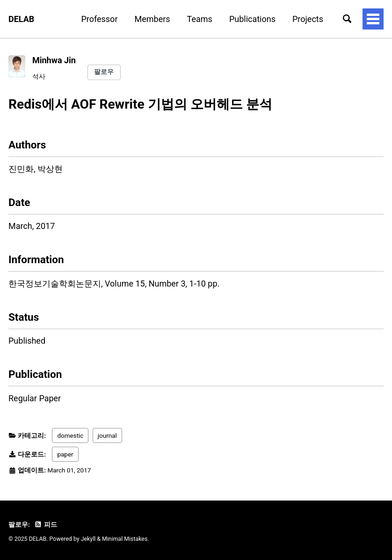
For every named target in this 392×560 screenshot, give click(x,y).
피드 (45, 524)
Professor (99, 19)
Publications (252, 19)
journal (107, 435)
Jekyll (88, 539)
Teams (200, 19)
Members (152, 19)
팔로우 (104, 72)
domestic (70, 435)
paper (65, 454)
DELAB (21, 19)
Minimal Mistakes (125, 539)
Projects (308, 19)
